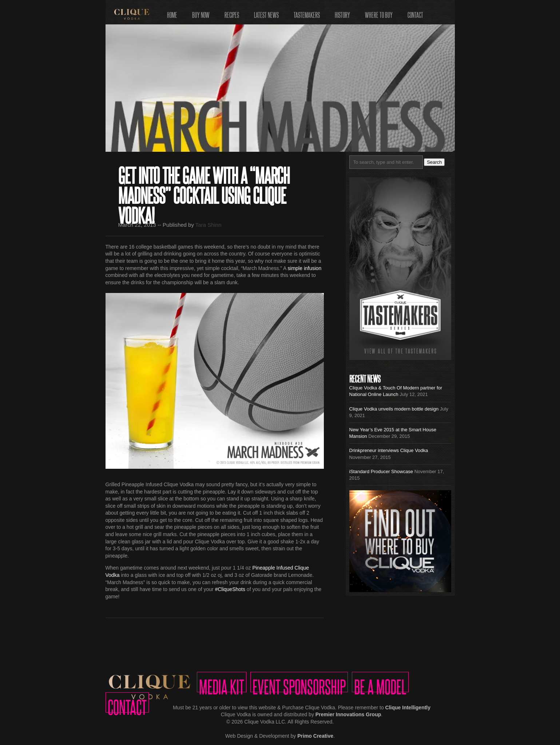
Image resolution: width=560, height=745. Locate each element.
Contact (415, 13)
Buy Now (201, 13)
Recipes (232, 13)
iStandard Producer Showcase (381, 471)
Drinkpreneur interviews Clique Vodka (389, 450)
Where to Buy (379, 13)
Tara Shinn (208, 225)
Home (172, 13)
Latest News (266, 13)
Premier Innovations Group (348, 714)
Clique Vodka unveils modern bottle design (394, 409)
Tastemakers (307, 13)
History (342, 13)
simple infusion (305, 268)
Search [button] (434, 162)
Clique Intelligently (408, 708)
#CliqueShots (230, 589)
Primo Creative (315, 736)
